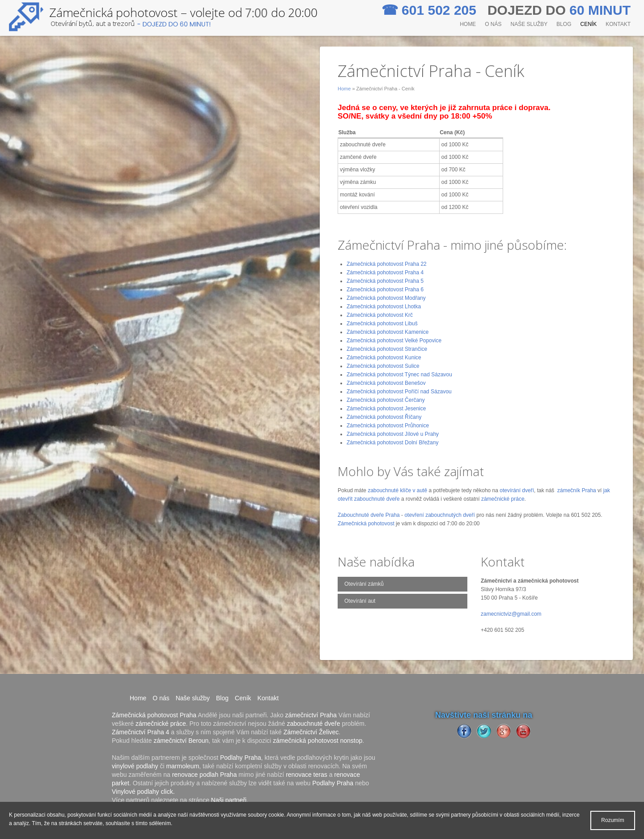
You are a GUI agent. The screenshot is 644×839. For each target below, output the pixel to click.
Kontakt (618, 24)
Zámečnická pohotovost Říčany (384, 417)
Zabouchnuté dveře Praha (369, 515)
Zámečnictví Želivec (311, 732)
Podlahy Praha (241, 758)
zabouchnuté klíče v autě (397, 490)
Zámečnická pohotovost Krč (380, 315)
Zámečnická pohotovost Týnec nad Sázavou (399, 375)
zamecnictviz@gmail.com (511, 614)
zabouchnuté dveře (313, 724)
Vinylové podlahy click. (143, 792)
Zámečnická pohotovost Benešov (386, 383)
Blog (564, 24)
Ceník (589, 24)
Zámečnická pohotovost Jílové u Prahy (393, 434)
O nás (493, 24)
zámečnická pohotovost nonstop (318, 741)
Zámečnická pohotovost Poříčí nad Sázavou (399, 392)
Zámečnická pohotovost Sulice (383, 366)
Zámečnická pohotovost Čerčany (386, 400)
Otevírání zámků (364, 584)
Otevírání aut (360, 601)
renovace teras (307, 775)
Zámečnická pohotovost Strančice (387, 349)
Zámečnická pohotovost (366, 524)
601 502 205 (431, 10)
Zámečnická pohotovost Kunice (384, 358)
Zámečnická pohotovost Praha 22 (387, 264)
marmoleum (182, 766)
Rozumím (612, 820)
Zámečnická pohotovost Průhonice (388, 426)
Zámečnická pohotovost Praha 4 (385, 273)
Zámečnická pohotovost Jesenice (386, 409)
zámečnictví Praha (311, 715)
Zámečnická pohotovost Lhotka (384, 307)
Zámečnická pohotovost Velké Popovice (394, 341)
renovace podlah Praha (205, 775)
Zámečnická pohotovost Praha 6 (385, 290)
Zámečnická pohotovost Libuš (382, 324)
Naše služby (529, 24)
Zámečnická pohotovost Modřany (386, 298)
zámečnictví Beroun (181, 741)
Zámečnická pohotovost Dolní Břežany (392, 443)
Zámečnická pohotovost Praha (154, 715)
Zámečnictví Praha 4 (140, 732)
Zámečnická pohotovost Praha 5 (385, 281)
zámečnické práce (503, 499)
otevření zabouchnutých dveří (439, 515)
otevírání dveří (517, 490)
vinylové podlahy (135, 766)
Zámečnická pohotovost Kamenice (388, 332)
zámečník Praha (577, 490)
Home (468, 24)
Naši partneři (229, 800)
